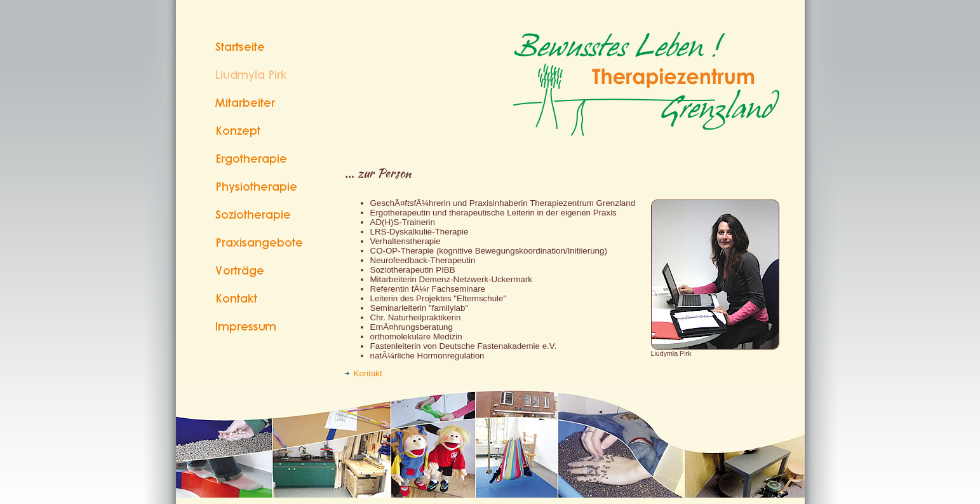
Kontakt (364, 373)
